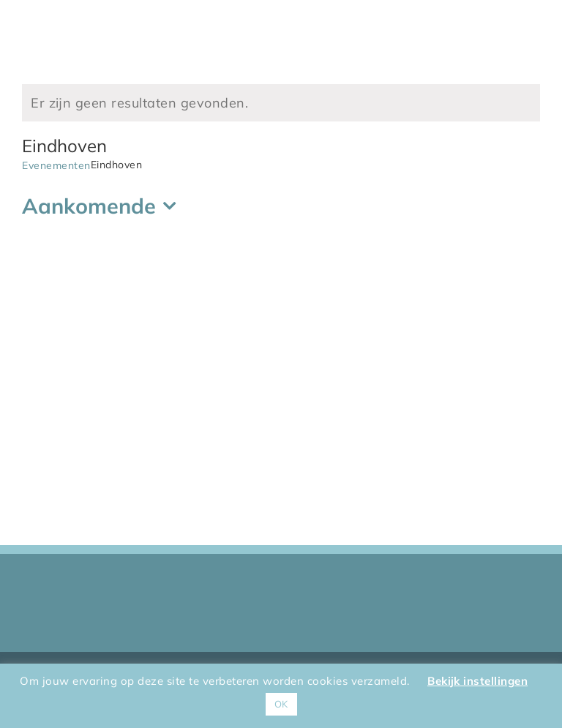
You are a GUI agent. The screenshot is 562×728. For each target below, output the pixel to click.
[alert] (281, 103)
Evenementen (56, 165)
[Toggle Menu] (529, 31)
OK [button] (281, 704)
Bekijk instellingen (477, 681)
